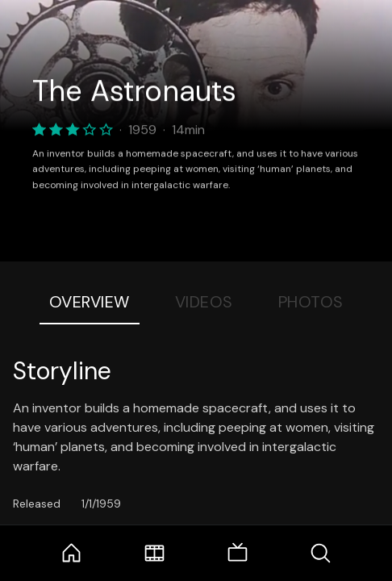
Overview (90, 302)
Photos (311, 302)
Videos (204, 302)
